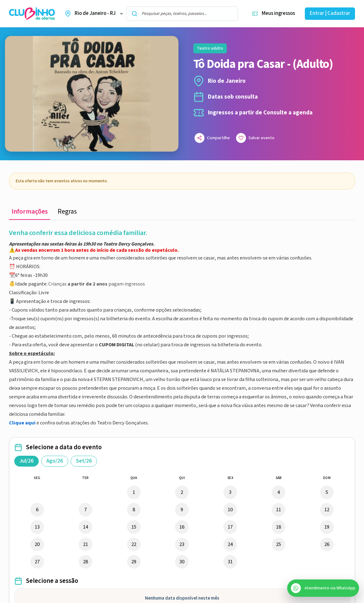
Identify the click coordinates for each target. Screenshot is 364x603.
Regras (67, 212)
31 (230, 562)
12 (327, 510)
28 (86, 562)
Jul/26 (26, 461)
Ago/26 (55, 461)
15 (134, 527)
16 (182, 527)
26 (327, 544)
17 (230, 527)
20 (37, 544)
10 (230, 510)
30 (182, 562)
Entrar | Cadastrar (330, 13)
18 (278, 527)
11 (278, 510)
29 (134, 562)
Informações (30, 212)
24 (230, 544)
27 (37, 562)
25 (278, 544)
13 (37, 527)
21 (86, 544)
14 (86, 527)
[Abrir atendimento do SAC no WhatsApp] (323, 588)
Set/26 (84, 461)
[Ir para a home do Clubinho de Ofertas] (32, 14)
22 (134, 544)
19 (327, 527)
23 (182, 544)
